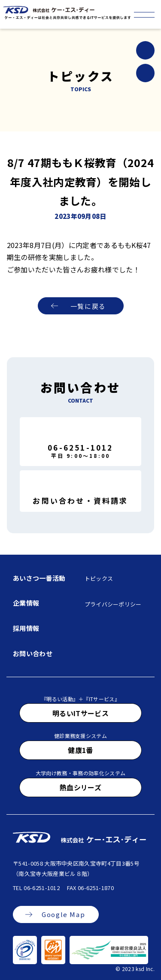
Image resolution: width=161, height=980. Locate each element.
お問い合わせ (33, 653)
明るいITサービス (80, 713)
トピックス (99, 578)
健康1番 (80, 750)
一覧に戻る (88, 306)
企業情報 (26, 603)
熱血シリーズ (80, 787)
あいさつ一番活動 (39, 578)
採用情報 (26, 628)
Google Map (63, 914)
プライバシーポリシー (113, 604)
